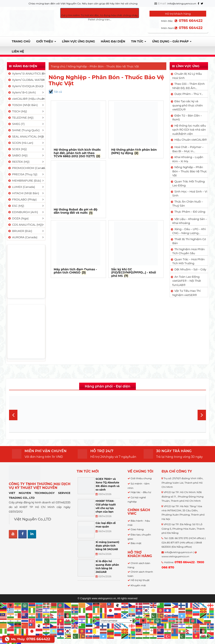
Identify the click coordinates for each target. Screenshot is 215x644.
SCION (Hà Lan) (20, 143)
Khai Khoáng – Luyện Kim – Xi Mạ (188, 159)
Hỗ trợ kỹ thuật (140, 580)
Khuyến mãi (138, 585)
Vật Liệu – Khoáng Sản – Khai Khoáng (190, 221)
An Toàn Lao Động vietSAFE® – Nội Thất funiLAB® (187, 281)
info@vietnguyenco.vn (182, 3)
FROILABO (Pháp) (22, 199)
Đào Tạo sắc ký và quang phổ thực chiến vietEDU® (188, 105)
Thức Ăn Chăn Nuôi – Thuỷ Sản (188, 204)
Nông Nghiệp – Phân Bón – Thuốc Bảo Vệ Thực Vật (190, 171)
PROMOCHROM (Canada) (26, 168)
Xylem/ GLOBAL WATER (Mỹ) (26, 80)
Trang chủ (21, 41)
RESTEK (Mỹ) (19, 162)
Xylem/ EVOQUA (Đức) (25, 86)
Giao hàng (137, 529)
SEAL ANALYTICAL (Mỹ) (26, 136)
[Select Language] (116, 620)
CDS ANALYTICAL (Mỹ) (25, 225)
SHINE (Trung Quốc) (24, 130)
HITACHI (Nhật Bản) (23, 193)
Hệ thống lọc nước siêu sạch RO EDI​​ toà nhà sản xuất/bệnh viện (189, 130)
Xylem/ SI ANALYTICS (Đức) (26, 73)
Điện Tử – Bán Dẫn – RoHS (187, 118)
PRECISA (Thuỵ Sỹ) (23, 174)
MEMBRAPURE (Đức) (24, 181)
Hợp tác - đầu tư (141, 492)
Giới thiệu (46, 41)
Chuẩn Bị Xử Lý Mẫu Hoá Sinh (187, 76)
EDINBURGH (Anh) (23, 212)
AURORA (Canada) (23, 237)
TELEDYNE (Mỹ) (21, 118)
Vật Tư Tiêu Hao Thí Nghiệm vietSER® (187, 293)
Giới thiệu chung (141, 478)
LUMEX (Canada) (21, 187)
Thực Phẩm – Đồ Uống (190, 212)
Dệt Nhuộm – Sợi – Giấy (190, 269)
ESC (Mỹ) (16, 206)
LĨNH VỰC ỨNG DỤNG (78, 41)
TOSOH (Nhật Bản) (23, 105)
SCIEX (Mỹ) (17, 149)
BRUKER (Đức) (20, 231)
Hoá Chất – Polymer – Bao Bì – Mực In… (188, 149)
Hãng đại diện (113, 41)
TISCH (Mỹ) (17, 111)
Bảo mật (136, 543)
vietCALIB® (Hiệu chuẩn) (26, 99)
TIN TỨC (139, 41)
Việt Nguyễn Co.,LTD (33, 519)
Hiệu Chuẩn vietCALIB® (191, 140)
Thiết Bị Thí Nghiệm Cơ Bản (189, 241)
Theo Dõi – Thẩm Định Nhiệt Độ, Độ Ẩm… (189, 86)
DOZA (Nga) (18, 218)
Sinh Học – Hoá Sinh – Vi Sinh (190, 194)
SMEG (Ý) (16, 124)
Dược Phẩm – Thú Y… (189, 94)
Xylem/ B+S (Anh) (22, 92)
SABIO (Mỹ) (18, 155)
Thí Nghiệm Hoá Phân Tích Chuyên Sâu (189, 251)
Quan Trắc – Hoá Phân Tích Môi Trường (189, 261)
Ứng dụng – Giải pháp (172, 41)
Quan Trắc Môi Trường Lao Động (189, 183)
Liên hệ (18, 51)
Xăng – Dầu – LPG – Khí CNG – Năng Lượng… (189, 231)
